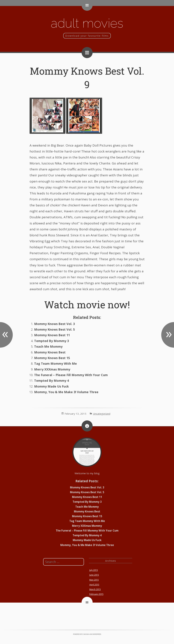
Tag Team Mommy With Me (55, 363)
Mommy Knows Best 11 (52, 335)
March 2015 (95, 589)
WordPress (97, 634)
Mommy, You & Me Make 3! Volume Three (66, 392)
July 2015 (94, 570)
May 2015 (94, 580)
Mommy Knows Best (50, 352)
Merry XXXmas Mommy (52, 369)
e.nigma (86, 634)
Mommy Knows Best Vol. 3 (54, 324)
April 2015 (94, 585)
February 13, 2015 (75, 414)
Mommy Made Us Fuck (51, 386)
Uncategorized (102, 414)
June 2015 (94, 575)
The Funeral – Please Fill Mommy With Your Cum (71, 375)
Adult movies (87, 23)
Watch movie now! (87, 304)
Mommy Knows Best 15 (52, 358)
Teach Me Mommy (48, 346)
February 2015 (96, 594)
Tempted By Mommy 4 (51, 381)
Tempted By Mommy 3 (51, 341)
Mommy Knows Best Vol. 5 (54, 329)
